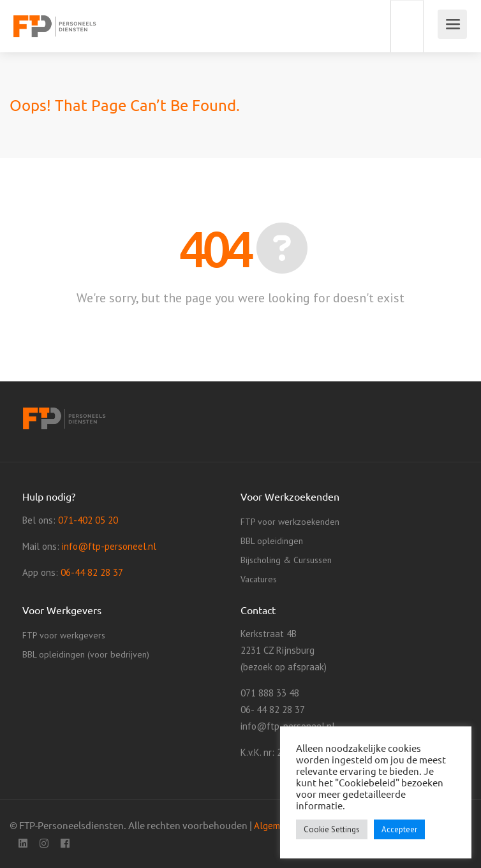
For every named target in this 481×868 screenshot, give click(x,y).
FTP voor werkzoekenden (290, 522)
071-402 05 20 (88, 520)
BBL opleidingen (272, 541)
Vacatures (259, 579)
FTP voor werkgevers (64, 635)
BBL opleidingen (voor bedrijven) (86, 654)
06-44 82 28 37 (92, 572)
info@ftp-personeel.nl (109, 546)
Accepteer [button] (399, 829)
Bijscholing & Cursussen (286, 560)
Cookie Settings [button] (332, 829)
